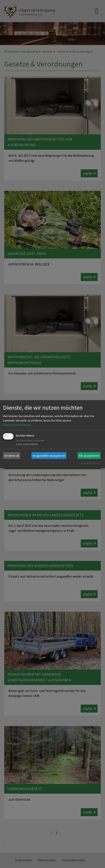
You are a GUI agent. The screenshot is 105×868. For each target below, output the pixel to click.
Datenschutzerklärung (17, 425)
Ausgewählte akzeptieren (49, 455)
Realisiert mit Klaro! (91, 463)
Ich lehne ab (12, 455)
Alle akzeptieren (89, 455)
